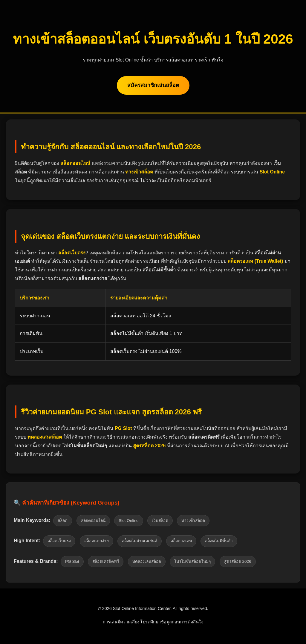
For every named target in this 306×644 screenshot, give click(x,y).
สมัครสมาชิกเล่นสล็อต (153, 85)
